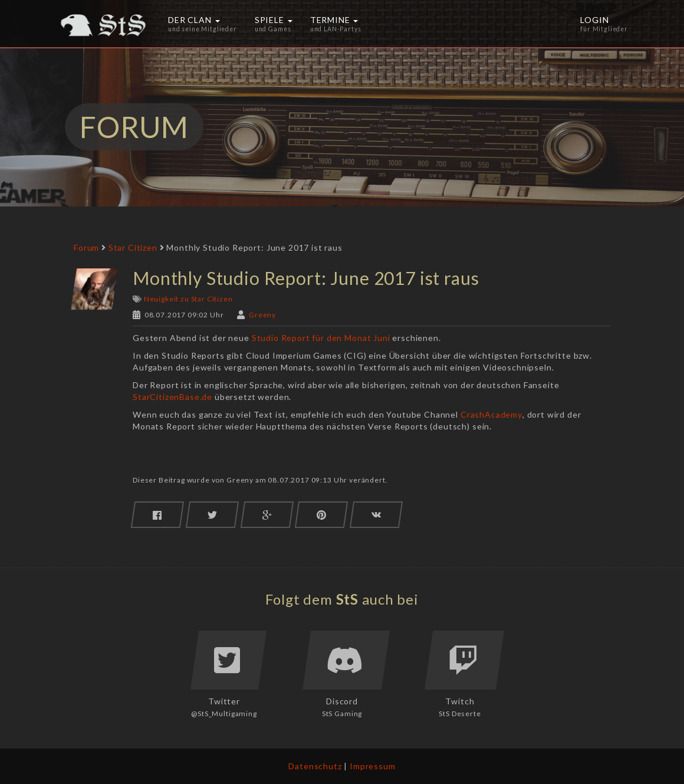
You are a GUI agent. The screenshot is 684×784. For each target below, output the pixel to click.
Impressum (373, 766)
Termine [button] (336, 24)
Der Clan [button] (203, 24)
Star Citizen (133, 247)
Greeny (262, 315)
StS (348, 599)
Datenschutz (315, 766)
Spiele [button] (274, 24)
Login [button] (604, 24)
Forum (86, 247)
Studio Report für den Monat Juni (321, 338)
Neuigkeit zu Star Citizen (188, 299)
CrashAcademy (491, 414)
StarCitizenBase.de (172, 397)
